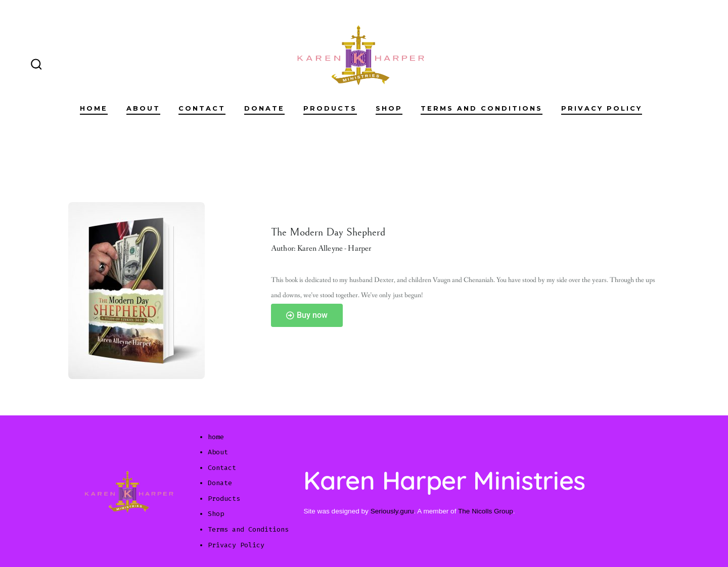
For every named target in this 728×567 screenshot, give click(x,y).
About (143, 108)
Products (330, 108)
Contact (202, 108)
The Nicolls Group (486, 511)
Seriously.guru (392, 511)
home (94, 108)
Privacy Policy (602, 108)
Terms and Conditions (482, 108)
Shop (389, 108)
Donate (264, 108)
